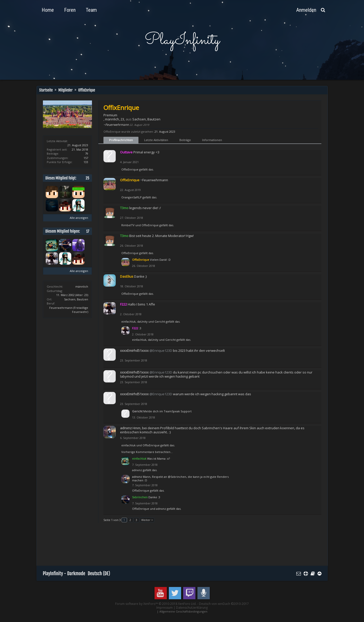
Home (48, 10)
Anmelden (306, 10)
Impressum (165, 608)
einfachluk (128, 321)
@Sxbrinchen (177, 477)
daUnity (142, 321)
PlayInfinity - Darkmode (64, 573)
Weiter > (147, 520)
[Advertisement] (136, 547)
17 (88, 231)
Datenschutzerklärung (192, 608)
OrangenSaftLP (132, 197)
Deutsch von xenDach (224, 604)
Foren (70, 10)
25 (87, 178)
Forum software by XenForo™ (156, 604)
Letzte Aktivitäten (156, 140)
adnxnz (137, 470)
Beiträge (185, 140)
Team (91, 10)
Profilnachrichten (121, 140)
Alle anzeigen (79, 218)
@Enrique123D (161, 350)
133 (86, 162)
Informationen (212, 140)
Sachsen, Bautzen (76, 299)
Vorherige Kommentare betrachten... (147, 452)
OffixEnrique (130, 169)
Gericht (160, 321)
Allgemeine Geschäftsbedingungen (183, 611)
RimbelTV (128, 225)
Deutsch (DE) (99, 573)
